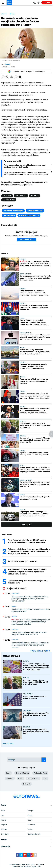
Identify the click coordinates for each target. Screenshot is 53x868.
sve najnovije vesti (40, 651)
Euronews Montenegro (13, 211)
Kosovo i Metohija (35, 211)
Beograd (10, 778)
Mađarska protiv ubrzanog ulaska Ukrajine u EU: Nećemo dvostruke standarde (34, 307)
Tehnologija (28, 694)
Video (30, 829)
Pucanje (35, 196)
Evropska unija (33, 778)
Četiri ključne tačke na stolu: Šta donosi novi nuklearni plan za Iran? (36, 715)
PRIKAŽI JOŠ (9, 744)
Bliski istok (27, 784)
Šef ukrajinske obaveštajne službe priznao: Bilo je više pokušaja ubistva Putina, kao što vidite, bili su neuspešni (26, 173)
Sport (30, 820)
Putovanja (32, 825)
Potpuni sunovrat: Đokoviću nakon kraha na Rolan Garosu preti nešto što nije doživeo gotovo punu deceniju (27, 572)
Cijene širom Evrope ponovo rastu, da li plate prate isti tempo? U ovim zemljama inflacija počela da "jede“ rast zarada (37, 667)
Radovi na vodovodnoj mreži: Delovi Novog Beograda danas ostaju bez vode (29, 633)
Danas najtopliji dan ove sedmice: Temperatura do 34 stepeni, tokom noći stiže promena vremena (30, 645)
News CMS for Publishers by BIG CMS (26, 867)
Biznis (30, 815)
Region (23, 318)
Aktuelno (27, 711)
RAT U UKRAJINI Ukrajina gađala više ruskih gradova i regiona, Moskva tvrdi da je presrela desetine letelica (36, 263)
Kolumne (4, 829)
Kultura (3, 820)
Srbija (8, 773)
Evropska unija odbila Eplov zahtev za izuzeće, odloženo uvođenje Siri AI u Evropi (35, 484)
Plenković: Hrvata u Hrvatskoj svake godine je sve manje (35, 498)
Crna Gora (15, 594)
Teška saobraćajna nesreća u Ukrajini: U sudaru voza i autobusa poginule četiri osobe (25, 166)
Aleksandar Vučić (40, 773)
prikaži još (27, 525)
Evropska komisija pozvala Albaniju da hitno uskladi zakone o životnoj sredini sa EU (35, 440)
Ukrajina (7, 196)
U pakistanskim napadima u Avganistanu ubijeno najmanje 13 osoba (31, 610)
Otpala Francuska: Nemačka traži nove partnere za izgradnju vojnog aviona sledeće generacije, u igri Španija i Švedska (35, 396)
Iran (45, 778)
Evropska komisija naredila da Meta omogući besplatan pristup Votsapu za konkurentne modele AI (35, 337)
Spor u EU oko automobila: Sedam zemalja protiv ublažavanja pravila (34, 454)
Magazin (4, 825)
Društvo (15, 629)
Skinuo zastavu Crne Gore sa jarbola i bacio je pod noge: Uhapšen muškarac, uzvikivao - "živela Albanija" (30, 599)
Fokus (14, 606)
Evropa (12, 14)
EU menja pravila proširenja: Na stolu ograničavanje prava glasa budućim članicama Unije (35, 278)
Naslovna (4, 14)
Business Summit (34, 834)
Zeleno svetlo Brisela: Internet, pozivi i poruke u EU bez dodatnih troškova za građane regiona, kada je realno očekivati (29, 551)
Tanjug (8, 64)
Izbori (20, 778)
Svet (3, 815)
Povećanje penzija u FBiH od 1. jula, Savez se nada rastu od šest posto (36, 732)
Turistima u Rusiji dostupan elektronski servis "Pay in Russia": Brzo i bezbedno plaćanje (35, 352)
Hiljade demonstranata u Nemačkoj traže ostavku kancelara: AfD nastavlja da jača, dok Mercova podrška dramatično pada (35, 411)
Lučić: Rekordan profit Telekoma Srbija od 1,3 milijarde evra (28, 582)
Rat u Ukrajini (9, 215)
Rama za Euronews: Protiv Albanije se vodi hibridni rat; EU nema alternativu (36, 682)
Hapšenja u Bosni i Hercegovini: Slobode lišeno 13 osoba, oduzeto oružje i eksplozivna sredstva (34, 514)
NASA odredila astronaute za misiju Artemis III (35, 698)
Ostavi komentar (27, 239)
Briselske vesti (26, 274)
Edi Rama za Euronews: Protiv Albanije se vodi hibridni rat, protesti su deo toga (36, 425)
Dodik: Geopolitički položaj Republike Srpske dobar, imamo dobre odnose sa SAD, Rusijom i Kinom (34, 322)
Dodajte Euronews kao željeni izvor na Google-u (26, 71)
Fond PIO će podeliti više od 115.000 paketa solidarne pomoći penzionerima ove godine (27, 541)
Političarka (21, 196)
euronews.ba (11, 656)
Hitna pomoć (9, 200)
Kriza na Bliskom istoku (29, 215)
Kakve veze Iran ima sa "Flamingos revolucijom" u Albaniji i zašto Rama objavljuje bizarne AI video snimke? (35, 469)
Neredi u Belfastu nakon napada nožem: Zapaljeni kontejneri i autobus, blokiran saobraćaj (33, 366)
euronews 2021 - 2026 (26, 864)
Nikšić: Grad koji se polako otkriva (23, 561)
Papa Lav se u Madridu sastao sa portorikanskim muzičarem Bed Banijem (34, 381)
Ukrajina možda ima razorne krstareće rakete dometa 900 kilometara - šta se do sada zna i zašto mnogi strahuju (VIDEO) (34, 293)
